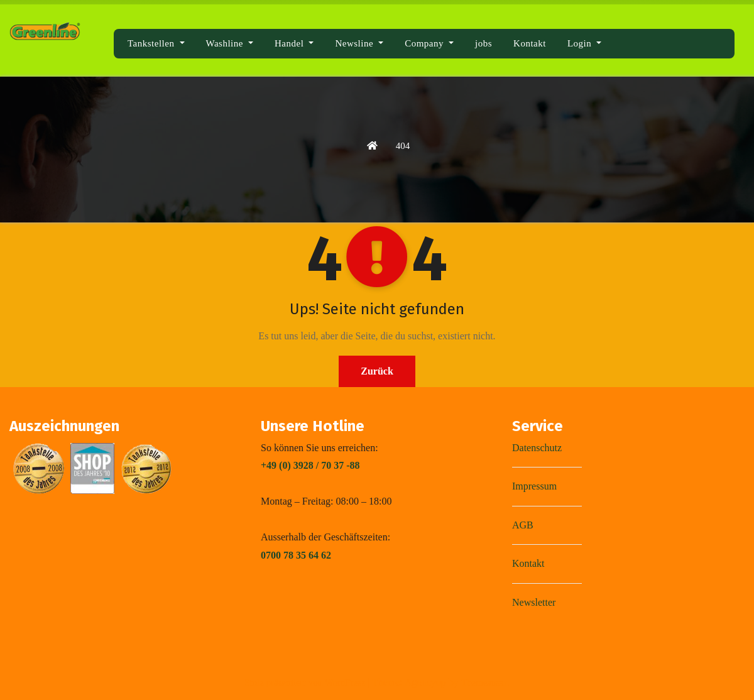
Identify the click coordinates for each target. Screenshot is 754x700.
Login (584, 43)
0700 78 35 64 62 (296, 555)
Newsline (359, 43)
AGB (523, 525)
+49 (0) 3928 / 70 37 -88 (310, 465)
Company (429, 43)
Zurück (377, 371)
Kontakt (530, 43)
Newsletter (534, 602)
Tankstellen (156, 43)
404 (403, 146)
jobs (484, 43)
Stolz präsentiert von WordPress (306, 682)
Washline (230, 43)
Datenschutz (537, 448)
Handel (294, 43)
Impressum (534, 486)
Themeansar (484, 682)
